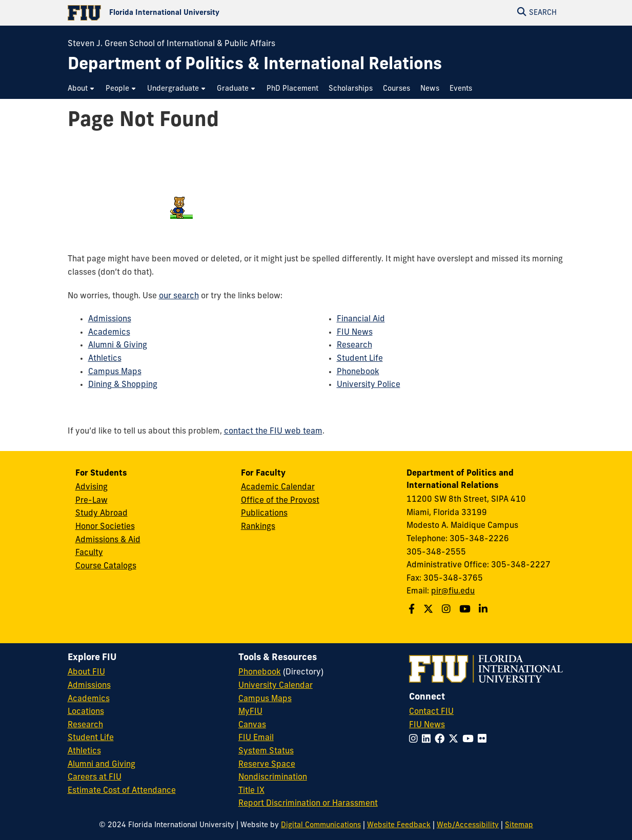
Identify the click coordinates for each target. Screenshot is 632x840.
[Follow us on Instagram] (447, 610)
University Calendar (276, 686)
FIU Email (256, 738)
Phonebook (358, 372)
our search (179, 296)
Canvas (252, 725)
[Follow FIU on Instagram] (415, 740)
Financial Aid (361, 319)
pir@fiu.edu (453, 591)
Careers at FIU (95, 777)
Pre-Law (91, 501)
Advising (91, 487)
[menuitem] (81, 89)
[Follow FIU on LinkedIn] (428, 740)
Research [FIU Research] (85, 725)
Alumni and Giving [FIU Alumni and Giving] (101, 765)
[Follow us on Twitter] (430, 610)
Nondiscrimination (273, 777)
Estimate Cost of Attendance (122, 791)
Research (354, 345)
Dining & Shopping (123, 385)
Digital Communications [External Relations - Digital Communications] (321, 825)
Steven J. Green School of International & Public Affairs (171, 44)
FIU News (355, 333)
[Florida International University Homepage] (192, 13)
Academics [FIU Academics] (89, 699)
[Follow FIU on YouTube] (470, 740)
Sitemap (519, 825)
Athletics (105, 359)
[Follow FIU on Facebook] (442, 740)
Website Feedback (399, 825)
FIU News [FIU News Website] (427, 725)
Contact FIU (431, 712)
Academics (109, 333)
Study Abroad (101, 514)
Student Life (360, 359)
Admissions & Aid (108, 540)
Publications (264, 514)
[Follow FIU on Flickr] (484, 740)
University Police (369, 385)
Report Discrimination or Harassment (308, 804)
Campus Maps (115, 372)
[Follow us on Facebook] (413, 610)
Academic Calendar (278, 487)
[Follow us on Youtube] (466, 610)
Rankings (258, 527)
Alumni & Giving (118, 345)
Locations (86, 712)
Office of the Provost (280, 501)
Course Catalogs (106, 566)
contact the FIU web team (273, 432)
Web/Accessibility (468, 825)
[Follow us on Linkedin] (484, 610)
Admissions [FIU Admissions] (89, 686)
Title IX (251, 791)
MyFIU (250, 712)
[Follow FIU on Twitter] (455, 740)
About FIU (86, 672)
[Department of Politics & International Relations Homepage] (255, 65)
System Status (266, 751)
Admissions (110, 319)
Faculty (89, 553)
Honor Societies (105, 527)
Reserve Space (267, 765)
